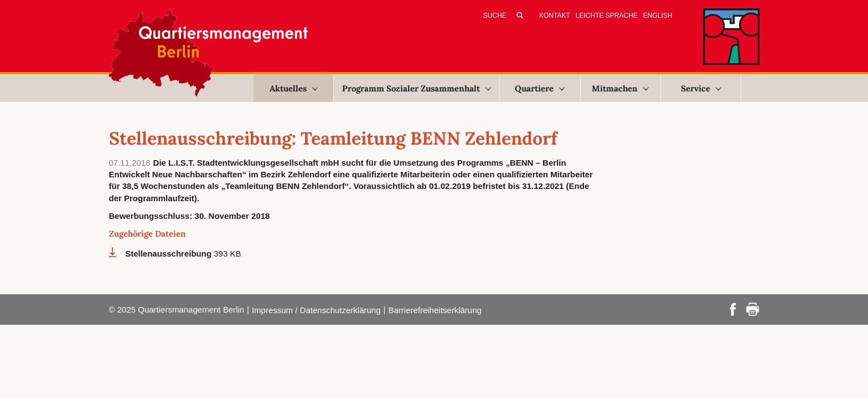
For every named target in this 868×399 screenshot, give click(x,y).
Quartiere (540, 88)
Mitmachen (620, 88)
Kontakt (555, 16)
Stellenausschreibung (169, 254)
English (658, 16)
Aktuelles (294, 88)
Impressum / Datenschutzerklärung (316, 310)
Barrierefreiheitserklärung (435, 310)
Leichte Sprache (607, 16)
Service (701, 88)
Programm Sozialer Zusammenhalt (417, 88)
